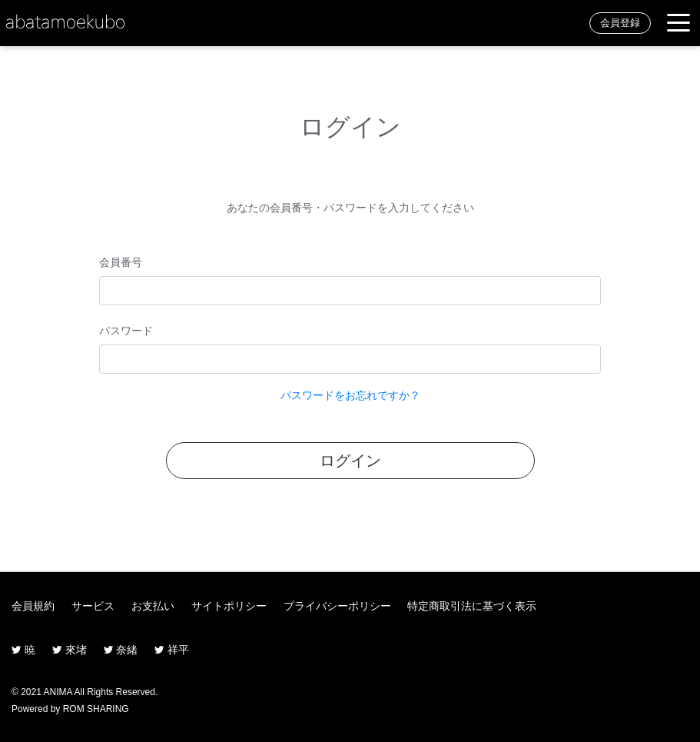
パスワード (126, 331)
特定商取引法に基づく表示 (472, 606)
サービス (93, 606)
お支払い (153, 606)
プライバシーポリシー (337, 606)
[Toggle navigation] (678, 23)
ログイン (350, 461)
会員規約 (33, 606)
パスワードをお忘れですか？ (350, 395)
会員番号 (121, 262)
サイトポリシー (229, 606)
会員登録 (620, 23)
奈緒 (121, 650)
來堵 (70, 650)
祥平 (172, 650)
